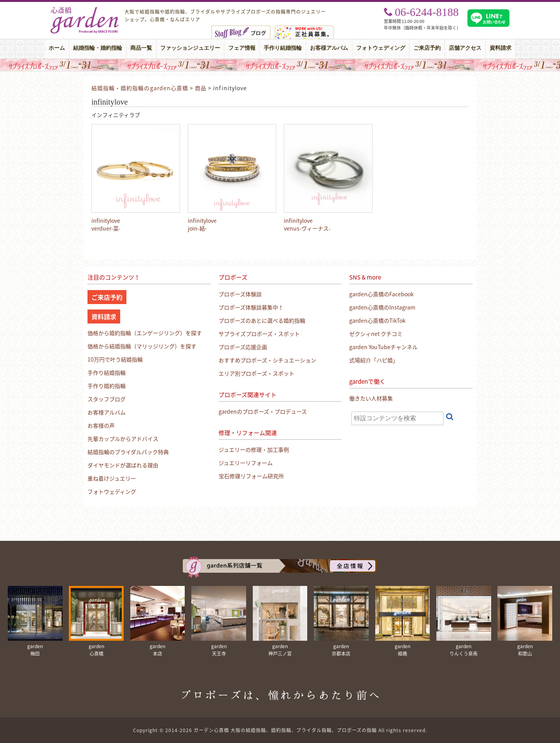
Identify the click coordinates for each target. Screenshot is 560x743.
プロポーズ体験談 (240, 294)
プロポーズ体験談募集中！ (251, 307)
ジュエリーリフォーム (246, 463)
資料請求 (500, 48)
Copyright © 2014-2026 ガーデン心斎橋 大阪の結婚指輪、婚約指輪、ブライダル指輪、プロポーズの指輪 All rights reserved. (280, 730)
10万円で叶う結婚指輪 (115, 359)
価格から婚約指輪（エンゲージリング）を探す (145, 333)
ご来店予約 (427, 48)
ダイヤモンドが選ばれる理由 (123, 465)
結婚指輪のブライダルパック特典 (128, 452)
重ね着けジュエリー (112, 478)
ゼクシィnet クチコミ (376, 334)
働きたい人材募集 (371, 398)
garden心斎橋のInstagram (382, 307)
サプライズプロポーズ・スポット (259, 334)
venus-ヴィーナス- (307, 228)
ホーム (57, 48)
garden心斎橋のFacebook (381, 294)
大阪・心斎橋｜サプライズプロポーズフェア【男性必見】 (280, 65)
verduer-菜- (106, 228)
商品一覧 (141, 48)
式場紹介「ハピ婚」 (374, 360)
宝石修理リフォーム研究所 (251, 476)
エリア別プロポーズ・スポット (256, 373)
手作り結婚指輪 (283, 48)
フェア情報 (242, 48)
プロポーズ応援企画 (243, 347)
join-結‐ (197, 228)
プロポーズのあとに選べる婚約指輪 (262, 320)
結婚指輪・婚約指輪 (98, 48)
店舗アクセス (465, 48)
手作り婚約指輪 (107, 386)
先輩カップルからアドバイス (123, 439)
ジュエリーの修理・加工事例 (254, 449)
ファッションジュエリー (190, 48)
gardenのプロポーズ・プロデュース (263, 411)
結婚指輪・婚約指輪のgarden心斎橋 (140, 88)
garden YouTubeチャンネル (383, 347)
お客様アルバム (329, 48)
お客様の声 (101, 425)
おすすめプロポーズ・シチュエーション (267, 360)
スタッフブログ (107, 399)
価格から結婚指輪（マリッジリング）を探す (142, 346)
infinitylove (106, 220)
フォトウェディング (381, 48)
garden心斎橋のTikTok (377, 320)
